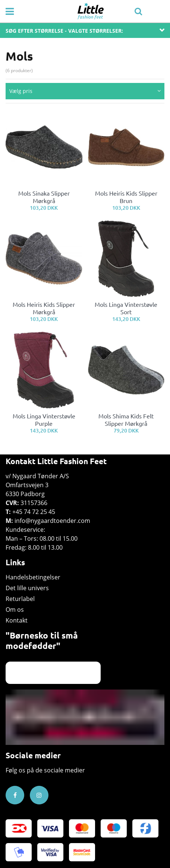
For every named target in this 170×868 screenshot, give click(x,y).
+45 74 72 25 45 (34, 512)
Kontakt (17, 620)
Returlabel (20, 599)
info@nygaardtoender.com (52, 521)
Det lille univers (27, 588)
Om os (15, 610)
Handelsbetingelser (33, 577)
